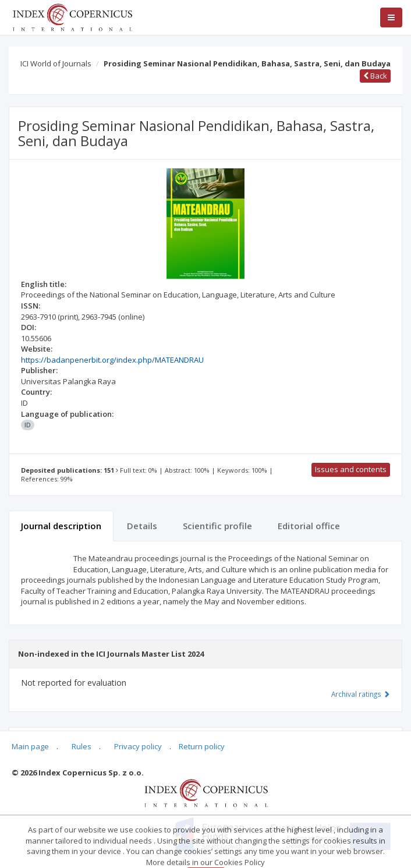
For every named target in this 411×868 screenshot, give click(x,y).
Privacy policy (138, 746)
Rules (82, 746)
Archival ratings (361, 694)
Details (142, 526)
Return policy (202, 746)
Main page (30, 746)
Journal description (61, 526)
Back (375, 76)
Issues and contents (351, 469)
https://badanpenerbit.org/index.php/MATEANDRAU (112, 360)
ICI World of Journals (56, 63)
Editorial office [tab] (309, 526)
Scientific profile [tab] (217, 526)
